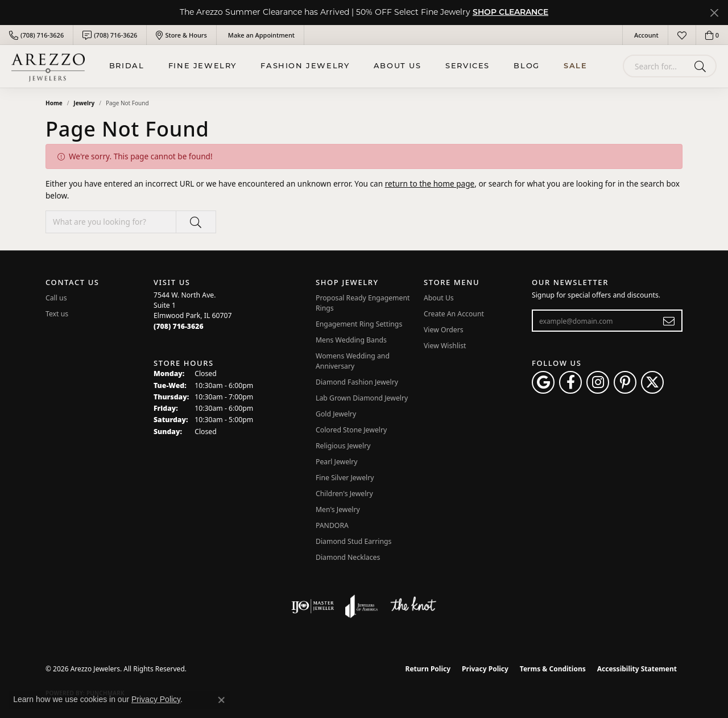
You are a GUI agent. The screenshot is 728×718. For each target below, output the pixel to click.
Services (468, 66)
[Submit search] (702, 66)
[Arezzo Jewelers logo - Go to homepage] (48, 66)
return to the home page (430, 183)
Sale (575, 66)
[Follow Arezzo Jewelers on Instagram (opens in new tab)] (598, 382)
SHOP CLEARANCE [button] (510, 13)
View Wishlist (445, 346)
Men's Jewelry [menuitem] (338, 509)
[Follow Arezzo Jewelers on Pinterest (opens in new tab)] (625, 382)
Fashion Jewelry (305, 66)
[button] (645, 35)
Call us (56, 298)
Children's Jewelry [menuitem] (344, 494)
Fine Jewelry (202, 66)
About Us (398, 66)
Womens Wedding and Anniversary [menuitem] (353, 361)
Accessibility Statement (637, 669)
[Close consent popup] (221, 700)
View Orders (444, 330)
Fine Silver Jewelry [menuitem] (345, 478)
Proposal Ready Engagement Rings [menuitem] (363, 303)
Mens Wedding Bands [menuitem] (351, 340)
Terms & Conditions (553, 669)
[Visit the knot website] (413, 606)
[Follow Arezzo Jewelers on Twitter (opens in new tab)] (652, 382)
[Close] (714, 13)
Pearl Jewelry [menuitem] (337, 462)
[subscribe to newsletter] (669, 321)
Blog (526, 66)
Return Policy (428, 669)
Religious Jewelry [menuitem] (343, 446)
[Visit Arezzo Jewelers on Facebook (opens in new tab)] (570, 382)
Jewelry (84, 103)
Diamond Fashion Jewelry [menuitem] (357, 382)
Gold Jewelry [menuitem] (336, 414)
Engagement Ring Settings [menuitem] (359, 324)
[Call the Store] (179, 326)
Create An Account (454, 314)
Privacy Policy (485, 669)
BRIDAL (127, 66)
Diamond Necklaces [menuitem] (348, 557)
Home (54, 103)
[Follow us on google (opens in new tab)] (543, 382)
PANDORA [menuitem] (332, 525)
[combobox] (656, 66)
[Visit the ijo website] (313, 606)
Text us (57, 314)
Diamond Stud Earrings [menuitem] (353, 541)
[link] (36, 35)
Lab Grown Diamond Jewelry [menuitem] (362, 398)
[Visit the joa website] (362, 606)
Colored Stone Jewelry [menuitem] (351, 430)
